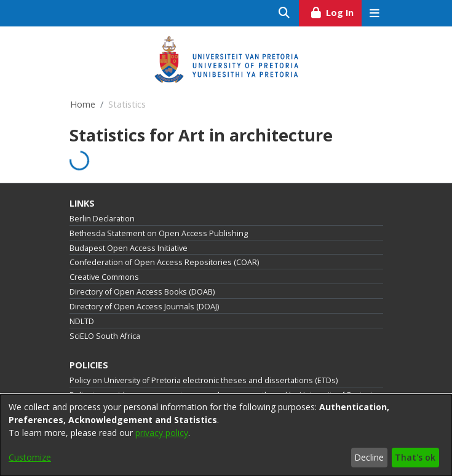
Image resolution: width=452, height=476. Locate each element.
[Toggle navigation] (375, 13)
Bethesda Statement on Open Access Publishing (159, 233)
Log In (335, 11)
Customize (30, 457)
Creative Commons (104, 277)
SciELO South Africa (105, 336)
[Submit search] (284, 13)
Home (83, 104)
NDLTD (82, 321)
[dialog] (226, 435)
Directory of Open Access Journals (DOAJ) (144, 307)
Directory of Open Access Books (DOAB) (142, 292)
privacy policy (162, 433)
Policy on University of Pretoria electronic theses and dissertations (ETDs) (204, 380)
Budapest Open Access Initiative (129, 248)
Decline (369, 457)
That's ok (415, 457)
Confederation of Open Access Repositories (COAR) (164, 262)
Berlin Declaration (102, 219)
